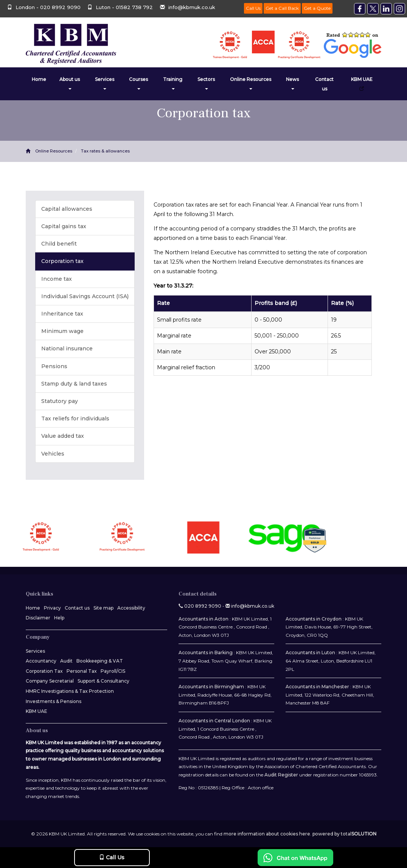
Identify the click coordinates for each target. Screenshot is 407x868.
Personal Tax (82, 671)
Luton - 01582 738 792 (121, 7)
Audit (66, 661)
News (292, 83)
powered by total (344, 834)
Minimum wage (62, 331)
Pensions (54, 366)
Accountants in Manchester (317, 687)
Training (173, 83)
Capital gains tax (64, 226)
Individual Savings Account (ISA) (85, 296)
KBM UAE (362, 84)
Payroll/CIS (113, 671)
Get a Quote (317, 8)
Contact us (324, 84)
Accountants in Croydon (314, 619)
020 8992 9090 (200, 606)
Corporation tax (62, 261)
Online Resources (251, 83)
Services (105, 83)
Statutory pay (60, 401)
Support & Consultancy (103, 681)
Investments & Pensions (54, 701)
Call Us (253, 8)
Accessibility (131, 608)
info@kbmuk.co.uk (188, 7)
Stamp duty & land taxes (74, 384)
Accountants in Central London (214, 721)
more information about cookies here (267, 834)
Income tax (57, 279)
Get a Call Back (282, 8)
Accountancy (41, 661)
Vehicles (53, 454)
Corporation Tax (44, 671)
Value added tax (63, 436)
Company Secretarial (50, 681)
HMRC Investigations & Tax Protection (70, 691)
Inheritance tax (62, 314)
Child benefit (59, 244)
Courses (138, 83)
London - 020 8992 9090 (44, 7)
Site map (103, 608)
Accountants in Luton (310, 653)
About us (70, 83)
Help (59, 618)
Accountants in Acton (203, 619)
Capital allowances (67, 209)
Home (39, 79)
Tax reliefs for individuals (75, 418)
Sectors (206, 83)
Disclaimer (38, 618)
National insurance (67, 348)
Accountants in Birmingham (211, 687)
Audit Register (281, 775)
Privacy (52, 608)
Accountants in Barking (206, 653)
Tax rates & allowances (105, 151)
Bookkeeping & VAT (100, 661)
